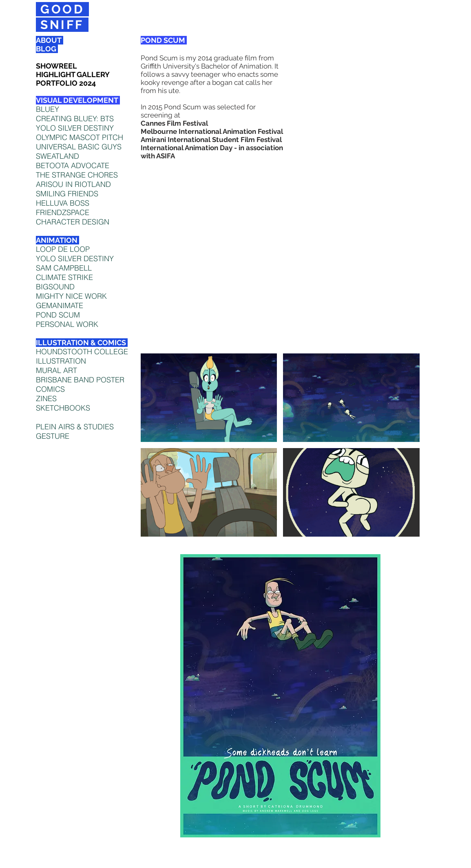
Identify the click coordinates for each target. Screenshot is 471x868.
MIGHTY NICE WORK (71, 296)
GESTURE (53, 436)
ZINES (46, 398)
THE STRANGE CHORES (77, 175)
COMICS (50, 389)
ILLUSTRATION (61, 361)
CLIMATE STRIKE (64, 277)
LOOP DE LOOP (63, 249)
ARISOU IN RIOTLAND (73, 184)
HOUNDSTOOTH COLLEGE (82, 352)
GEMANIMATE (60, 305)
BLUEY (48, 109)
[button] (209, 398)
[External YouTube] (280, 249)
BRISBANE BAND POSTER (80, 380)
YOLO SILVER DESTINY (75, 259)
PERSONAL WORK (67, 324)
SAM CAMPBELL (64, 268)
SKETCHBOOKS (63, 408)
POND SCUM (58, 315)
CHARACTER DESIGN (73, 222)
